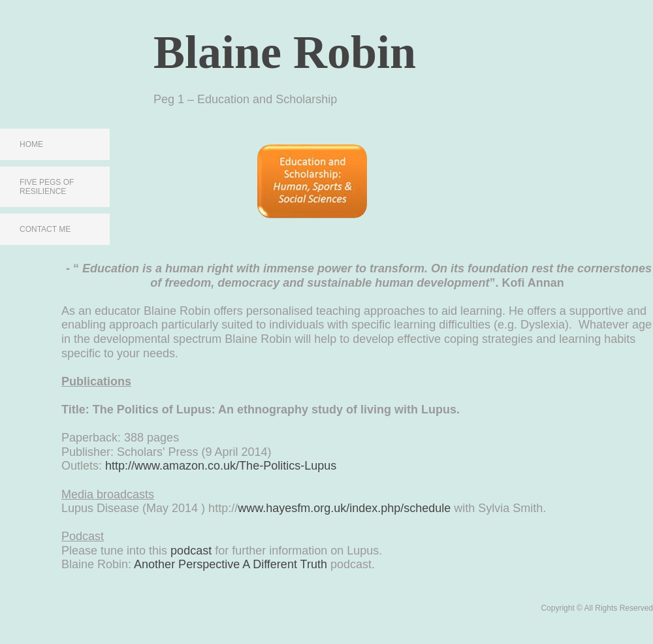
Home (31, 144)
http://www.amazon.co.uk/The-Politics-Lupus (221, 466)
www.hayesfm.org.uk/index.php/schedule (344, 508)
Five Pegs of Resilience (47, 187)
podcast (191, 551)
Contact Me (45, 229)
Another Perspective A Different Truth (231, 564)
